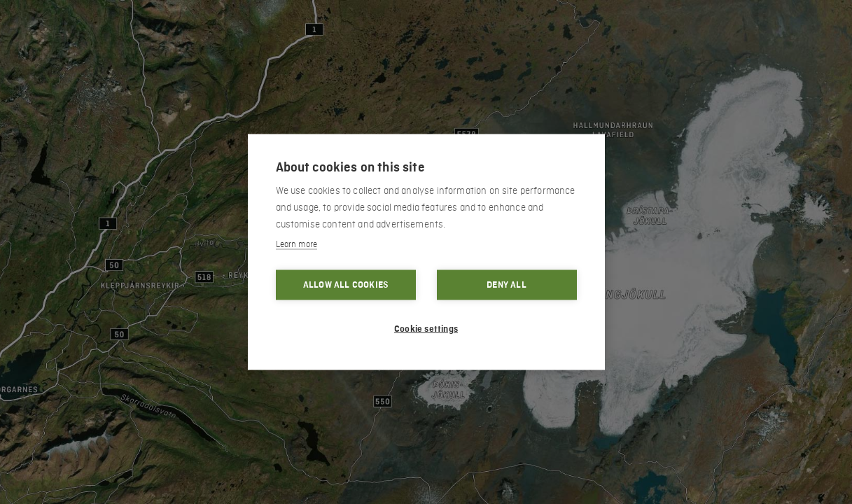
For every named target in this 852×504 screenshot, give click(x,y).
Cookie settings (426, 329)
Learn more (297, 245)
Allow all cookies (345, 285)
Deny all (507, 285)
